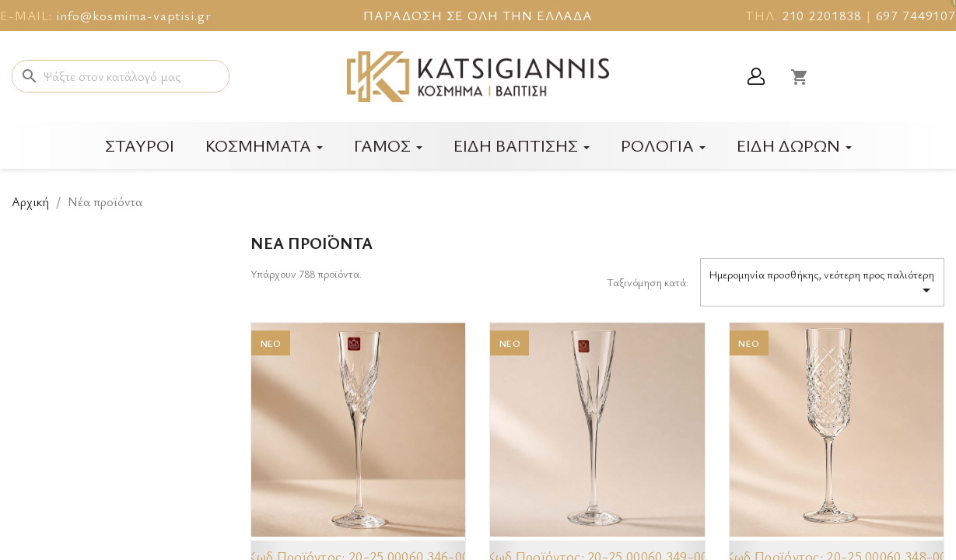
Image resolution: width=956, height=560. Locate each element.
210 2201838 (822, 15)
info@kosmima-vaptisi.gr (134, 15)
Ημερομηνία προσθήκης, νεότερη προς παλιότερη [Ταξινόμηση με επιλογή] (822, 283)
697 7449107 (916, 15)
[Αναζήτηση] (121, 76)
